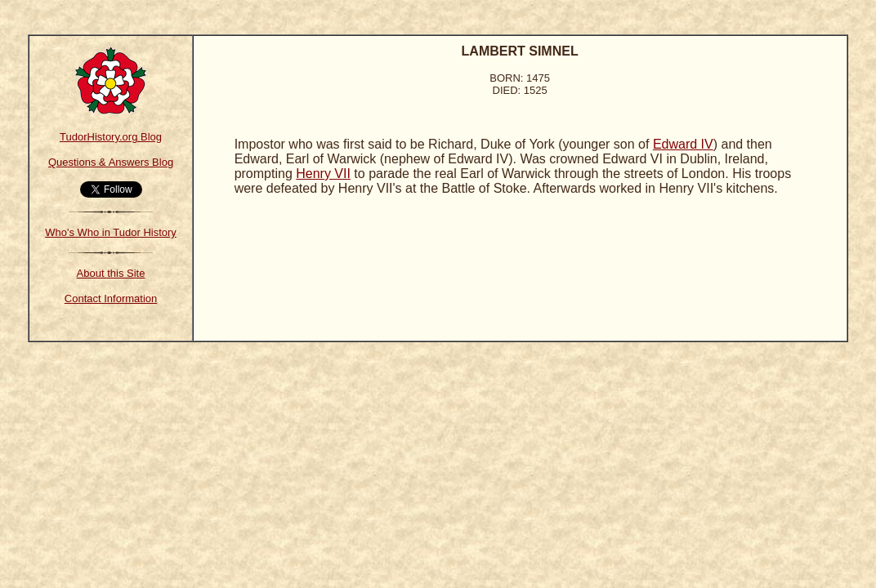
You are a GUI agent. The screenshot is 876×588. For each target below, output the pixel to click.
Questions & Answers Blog (111, 162)
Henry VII (323, 174)
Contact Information (111, 298)
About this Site (111, 273)
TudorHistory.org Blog (111, 137)
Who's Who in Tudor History (111, 232)
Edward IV (683, 144)
